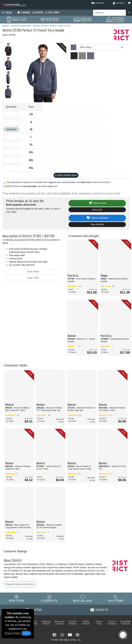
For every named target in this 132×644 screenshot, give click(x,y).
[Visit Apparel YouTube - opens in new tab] (70, 634)
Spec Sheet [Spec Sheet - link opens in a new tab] (33, 272)
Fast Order (52, 12)
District (7, 30)
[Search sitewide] (110, 13)
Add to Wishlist (97, 218)
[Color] (101, 47)
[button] (95, 2)
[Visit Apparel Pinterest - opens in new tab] (77, 634)
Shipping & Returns (46, 623)
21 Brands (24, 12)
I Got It (26, 633)
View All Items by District (20, 584)
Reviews (37, 12)
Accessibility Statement (125, 623)
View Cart (97, 210)
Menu (7, 13)
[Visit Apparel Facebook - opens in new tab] (55, 634)
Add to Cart (97, 203)
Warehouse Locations (59, 623)
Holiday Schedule (86, 623)
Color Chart (33, 278)
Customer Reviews (73, 623)
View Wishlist (97, 224)
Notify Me (11, 129)
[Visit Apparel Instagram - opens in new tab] (63, 634)
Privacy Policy (13, 633)
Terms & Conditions (112, 623)
